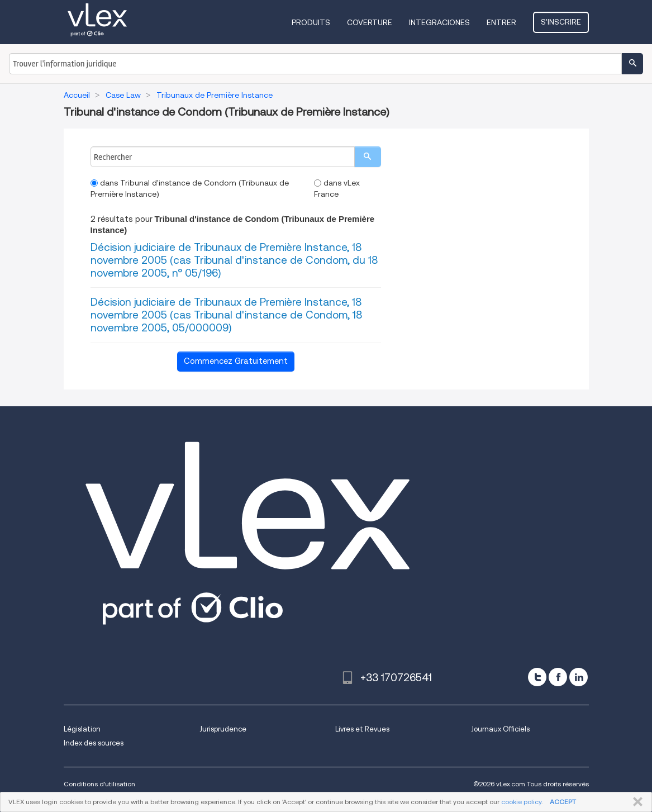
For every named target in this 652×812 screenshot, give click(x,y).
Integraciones (439, 22)
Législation (82, 729)
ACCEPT (563, 802)
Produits (311, 22)
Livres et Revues (362, 729)
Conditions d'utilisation (99, 784)
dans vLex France (337, 188)
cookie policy (521, 802)
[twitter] (537, 677)
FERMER (636, 802)
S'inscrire (561, 22)
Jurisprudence (223, 729)
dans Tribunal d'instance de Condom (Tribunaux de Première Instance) (190, 188)
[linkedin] (579, 677)
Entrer (501, 22)
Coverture (370, 22)
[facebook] (558, 677)
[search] (368, 157)
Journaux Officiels (500, 729)
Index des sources (94, 743)
